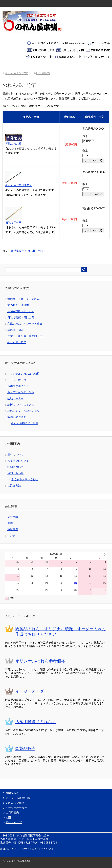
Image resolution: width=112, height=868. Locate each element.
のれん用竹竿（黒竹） (19, 185)
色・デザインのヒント (21, 392)
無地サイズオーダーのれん (24, 299)
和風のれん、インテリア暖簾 (25, 324)
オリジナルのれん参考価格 (24, 374)
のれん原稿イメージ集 (25, 423)
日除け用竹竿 (13, 223)
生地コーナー (15, 398)
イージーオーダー (18, 380)
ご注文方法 (14, 486)
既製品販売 (25, 748)
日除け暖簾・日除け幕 (21, 318)
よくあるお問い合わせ (25, 479)
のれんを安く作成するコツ (24, 411)
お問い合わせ (15, 473)
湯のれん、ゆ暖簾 (18, 305)
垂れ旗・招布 (15, 330)
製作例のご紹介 (17, 417)
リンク (11, 536)
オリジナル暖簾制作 (18, 798)
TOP (17, 73)
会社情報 (13, 517)
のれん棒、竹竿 (17, 342)
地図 (10, 523)
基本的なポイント (18, 386)
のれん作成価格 (15, 803)
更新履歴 (13, 529)
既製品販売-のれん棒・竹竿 (27, 251)
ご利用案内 (12, 813)
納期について (15, 467)
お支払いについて (18, 461)
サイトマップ (14, 822)
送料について (15, 455)
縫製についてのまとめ (21, 405)
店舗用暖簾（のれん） (21, 311)
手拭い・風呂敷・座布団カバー (26, 336)
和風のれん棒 (13, 144)
